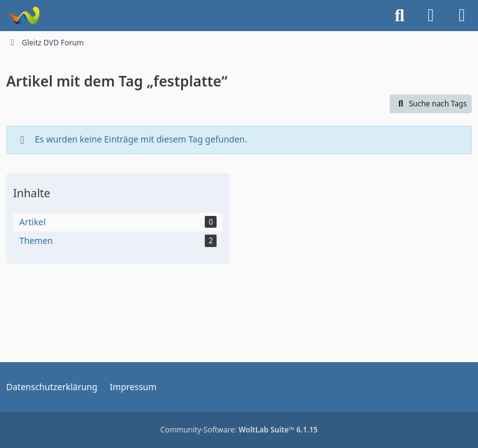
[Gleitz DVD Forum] (23, 16)
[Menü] (462, 16)
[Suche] (400, 16)
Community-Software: (239, 430)
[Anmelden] (431, 16)
